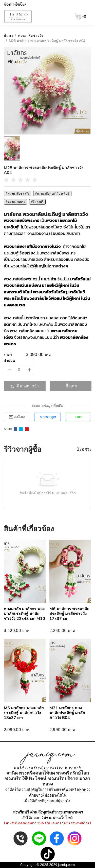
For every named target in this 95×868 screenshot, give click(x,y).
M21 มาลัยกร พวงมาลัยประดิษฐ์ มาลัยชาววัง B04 (67, 713)
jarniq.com (66, 865)
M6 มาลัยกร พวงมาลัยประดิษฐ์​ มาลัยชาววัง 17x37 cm (69, 614)
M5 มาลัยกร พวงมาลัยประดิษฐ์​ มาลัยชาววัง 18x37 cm (24, 713)
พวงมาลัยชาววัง (31, 35)
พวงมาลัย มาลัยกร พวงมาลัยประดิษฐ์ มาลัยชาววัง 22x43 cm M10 (24, 614)
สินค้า (8, 35)
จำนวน (9, 361)
